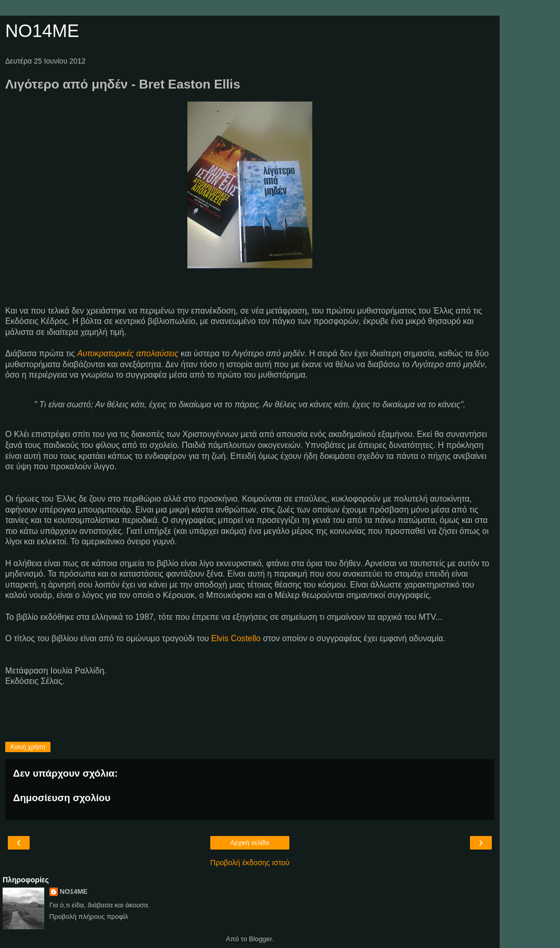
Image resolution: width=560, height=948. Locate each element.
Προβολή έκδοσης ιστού (250, 863)
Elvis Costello (236, 638)
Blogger (260, 939)
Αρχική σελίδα (250, 843)
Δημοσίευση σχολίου (62, 798)
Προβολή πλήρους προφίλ (89, 916)
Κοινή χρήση (28, 747)
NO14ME (42, 31)
